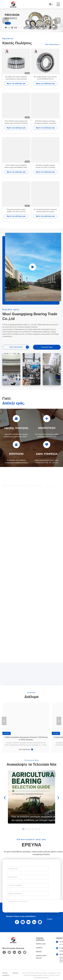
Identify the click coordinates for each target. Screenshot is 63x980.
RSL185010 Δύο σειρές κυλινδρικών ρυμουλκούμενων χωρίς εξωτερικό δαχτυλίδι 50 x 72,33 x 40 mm (16, 78)
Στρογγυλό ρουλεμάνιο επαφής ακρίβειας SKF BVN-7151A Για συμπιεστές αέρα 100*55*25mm (16, 211)
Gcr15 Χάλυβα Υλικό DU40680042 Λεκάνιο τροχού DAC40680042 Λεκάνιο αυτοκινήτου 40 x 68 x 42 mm (16, 166)
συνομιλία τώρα (47, 347)
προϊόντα (39, 948)
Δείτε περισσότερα (53, 44)
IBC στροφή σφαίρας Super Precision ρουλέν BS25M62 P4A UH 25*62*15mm (45, 78)
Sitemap (15, 973)
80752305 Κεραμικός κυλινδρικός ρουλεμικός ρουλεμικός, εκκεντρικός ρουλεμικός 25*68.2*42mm (45, 122)
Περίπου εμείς (41, 944)
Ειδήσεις (39, 952)
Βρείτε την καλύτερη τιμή (16, 84)
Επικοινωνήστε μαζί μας (41, 957)
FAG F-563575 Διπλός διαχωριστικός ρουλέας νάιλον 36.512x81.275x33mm (16, 122)
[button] (30, 28)
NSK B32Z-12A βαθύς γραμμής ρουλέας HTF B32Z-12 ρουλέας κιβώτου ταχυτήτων (45, 166)
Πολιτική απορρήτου (6, 974)
